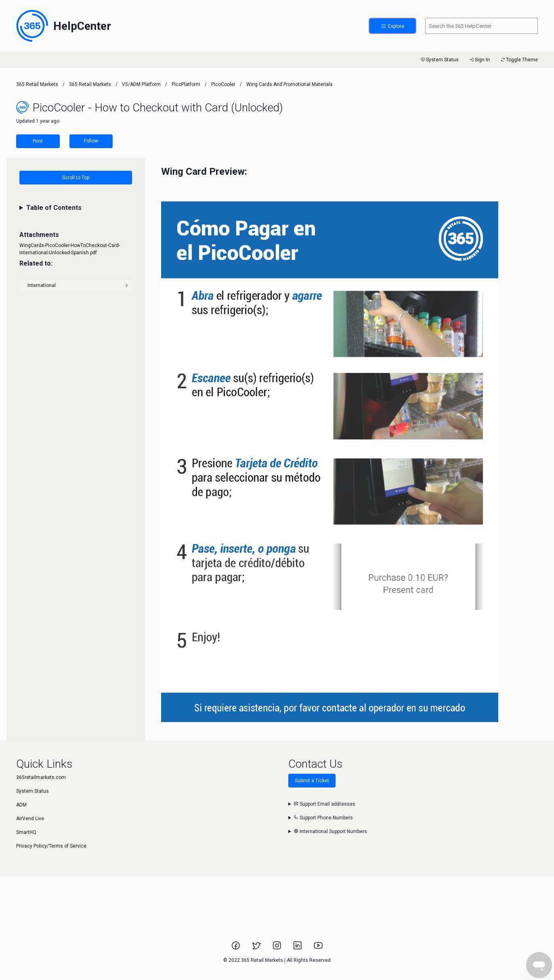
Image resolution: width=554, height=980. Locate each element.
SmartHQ (26, 832)
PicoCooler (223, 84)
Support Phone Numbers (323, 818)
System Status (439, 60)
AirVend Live (30, 819)
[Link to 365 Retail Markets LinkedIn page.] (298, 948)
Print (38, 141)
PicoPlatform (186, 84)
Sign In (479, 60)
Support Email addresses (324, 804)
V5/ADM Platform (141, 84)
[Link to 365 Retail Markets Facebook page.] (236, 948)
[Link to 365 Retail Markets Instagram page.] (278, 948)
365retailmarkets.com (41, 777)
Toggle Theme (519, 60)
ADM (21, 805)
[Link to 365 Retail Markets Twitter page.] (257, 948)
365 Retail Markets (37, 84)
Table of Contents (54, 208)
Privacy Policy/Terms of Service (51, 846)
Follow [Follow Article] (91, 141)
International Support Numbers (330, 831)
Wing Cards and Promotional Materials (290, 84)
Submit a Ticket (312, 781)
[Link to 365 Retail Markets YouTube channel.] (318, 948)
